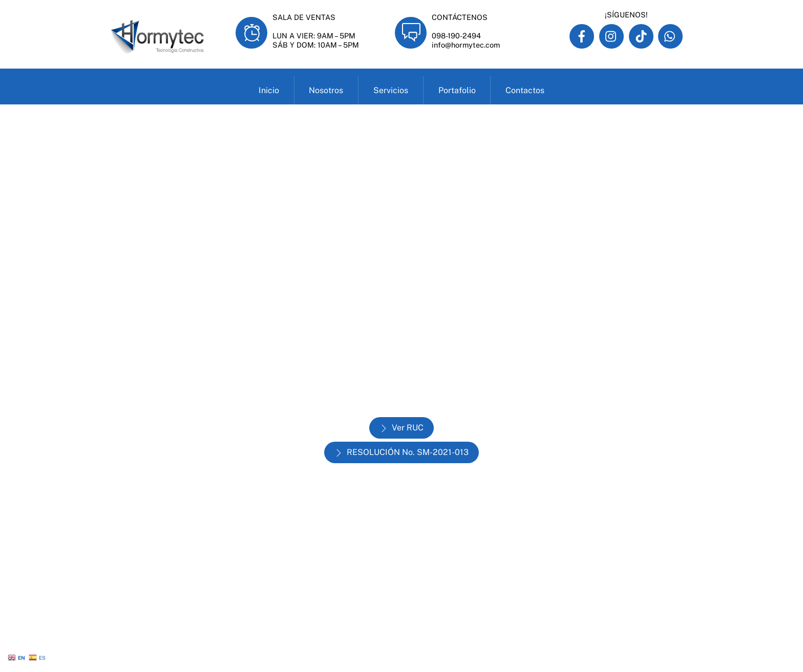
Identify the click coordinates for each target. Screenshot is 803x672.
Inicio (269, 90)
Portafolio (457, 90)
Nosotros (326, 90)
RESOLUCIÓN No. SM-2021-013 (401, 452)
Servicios (391, 90)
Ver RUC (401, 428)
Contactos (525, 90)
